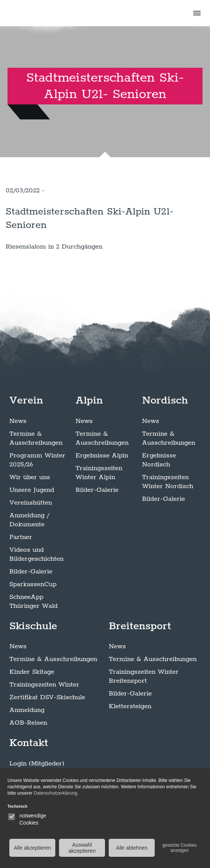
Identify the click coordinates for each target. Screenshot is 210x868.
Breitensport (140, 626)
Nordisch (165, 401)
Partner (21, 537)
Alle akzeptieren (33, 848)
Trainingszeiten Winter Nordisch (168, 482)
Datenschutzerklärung (55, 793)
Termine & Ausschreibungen (36, 438)
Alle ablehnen (132, 848)
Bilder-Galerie (31, 572)
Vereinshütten (31, 503)
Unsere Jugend (32, 490)
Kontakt (29, 743)
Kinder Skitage (32, 672)
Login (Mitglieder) (37, 764)
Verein (26, 401)
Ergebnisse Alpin (102, 456)
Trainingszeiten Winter (44, 685)
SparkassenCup (33, 584)
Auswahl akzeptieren (82, 848)
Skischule (33, 626)
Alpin (89, 401)
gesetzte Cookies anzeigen (179, 848)
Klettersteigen (130, 706)
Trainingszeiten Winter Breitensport (144, 676)
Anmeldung (27, 710)
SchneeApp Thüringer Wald (33, 601)
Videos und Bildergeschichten (36, 554)
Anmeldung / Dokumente (29, 520)
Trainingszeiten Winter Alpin (99, 473)
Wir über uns (30, 477)
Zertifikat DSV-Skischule (47, 697)
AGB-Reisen (28, 723)
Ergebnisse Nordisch (159, 460)
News (18, 421)
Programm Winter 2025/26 (37, 460)
